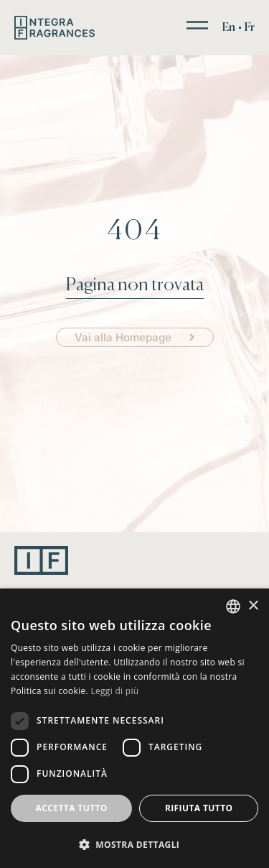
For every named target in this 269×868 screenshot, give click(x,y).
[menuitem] (229, 28)
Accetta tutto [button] (72, 808)
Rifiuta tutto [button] (199, 808)
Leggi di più (114, 691)
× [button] (253, 606)
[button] (134, 844)
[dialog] (134, 728)
